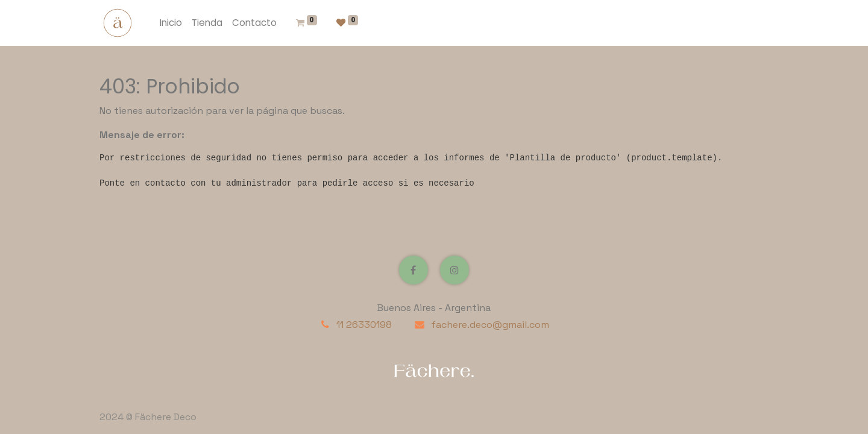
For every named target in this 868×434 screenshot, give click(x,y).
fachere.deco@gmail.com (490, 325)
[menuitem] (171, 23)
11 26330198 (364, 325)
